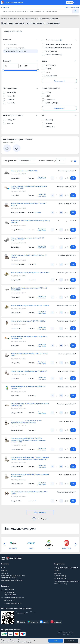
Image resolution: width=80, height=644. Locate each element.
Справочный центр (61, 584)
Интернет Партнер (60, 578)
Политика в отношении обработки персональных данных (13, 577)
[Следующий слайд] (76, 544)
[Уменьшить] (52, 178)
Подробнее (71, 641)
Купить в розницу (60, 576)
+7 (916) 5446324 (73, 7)
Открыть (70, 2)
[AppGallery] (56, 622)
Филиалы (4, 573)
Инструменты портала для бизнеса (66, 568)
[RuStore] (44, 622)
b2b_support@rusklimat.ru (13, 603)
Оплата (57, 570)
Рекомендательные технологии (12, 580)
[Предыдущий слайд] (4, 544)
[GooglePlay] (33, 622)
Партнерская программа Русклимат (66, 581)
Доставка (58, 573)
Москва (5, 7)
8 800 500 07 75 (9, 600)
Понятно (56, 641)
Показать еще (40, 512)
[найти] (76, 11)
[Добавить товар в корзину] (73, 178)
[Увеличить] (61, 178)
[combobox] (27, 161)
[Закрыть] (77, 3)
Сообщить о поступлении (42, 178)
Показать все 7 (59, 108)
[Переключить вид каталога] (72, 161)
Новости (4, 570)
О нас (3, 568)
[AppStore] (21, 622)
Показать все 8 (59, 81)
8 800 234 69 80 (9, 592)
